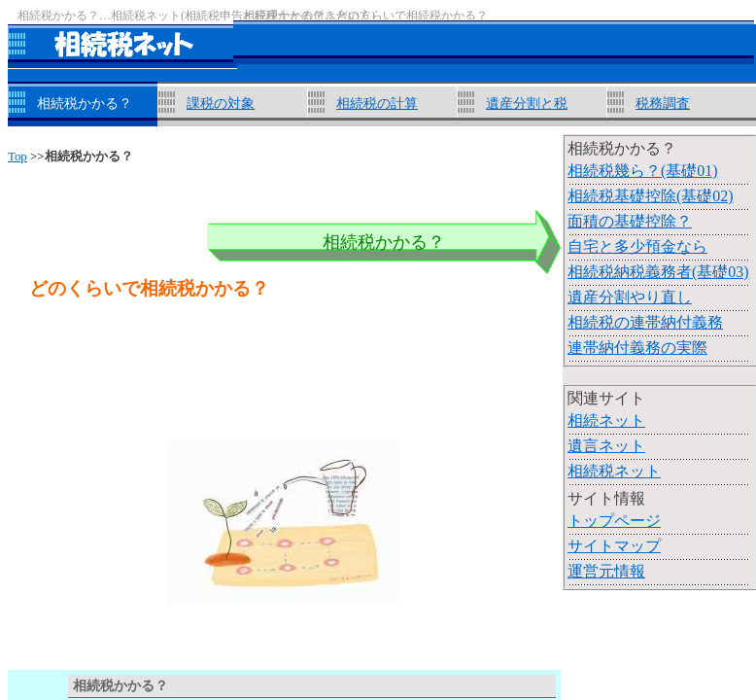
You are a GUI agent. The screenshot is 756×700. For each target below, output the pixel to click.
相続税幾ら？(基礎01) (643, 171)
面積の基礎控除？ (630, 221)
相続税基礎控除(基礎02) (651, 196)
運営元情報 (606, 571)
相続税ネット (614, 471)
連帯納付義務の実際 (637, 348)
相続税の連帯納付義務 (645, 322)
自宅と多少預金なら (637, 246)
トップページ (614, 521)
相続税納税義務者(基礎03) (658, 272)
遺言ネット (606, 446)
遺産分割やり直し (630, 297)
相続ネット (606, 420)
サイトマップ (614, 546)
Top (17, 157)
